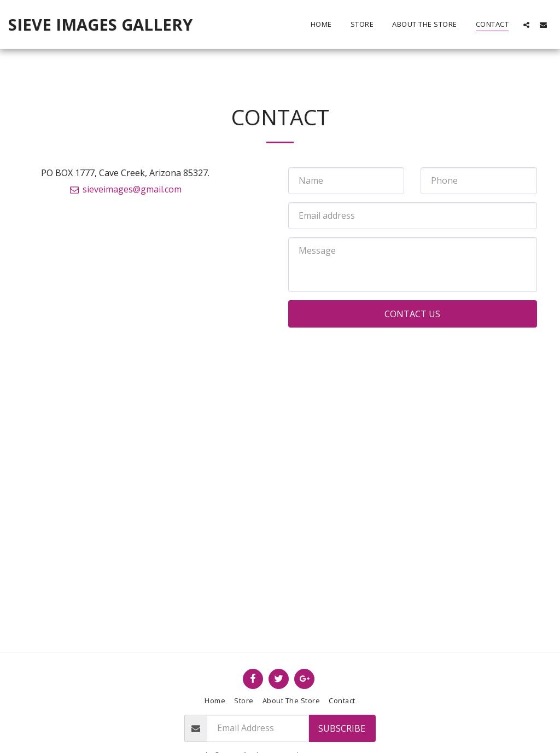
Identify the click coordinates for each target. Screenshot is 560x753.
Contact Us (412, 314)
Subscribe (342, 728)
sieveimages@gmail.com (126, 189)
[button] (526, 25)
